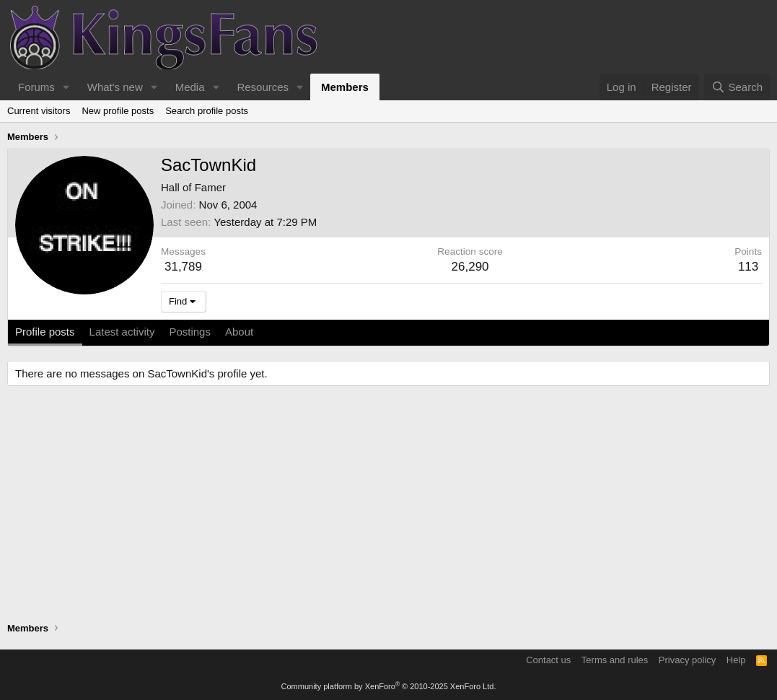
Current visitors (39, 111)
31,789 (183, 267)
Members (345, 87)
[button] (66, 87)
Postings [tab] (190, 332)
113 (748, 267)
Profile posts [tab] (45, 332)
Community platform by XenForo (389, 686)
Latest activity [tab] (122, 332)
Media (190, 87)
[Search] (737, 87)
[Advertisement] (388, 506)
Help (736, 660)
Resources (263, 87)
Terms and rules (615, 660)
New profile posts (118, 111)
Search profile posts (207, 111)
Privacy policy (687, 660)
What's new (115, 87)
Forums (36, 87)
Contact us (548, 660)
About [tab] (239, 332)
